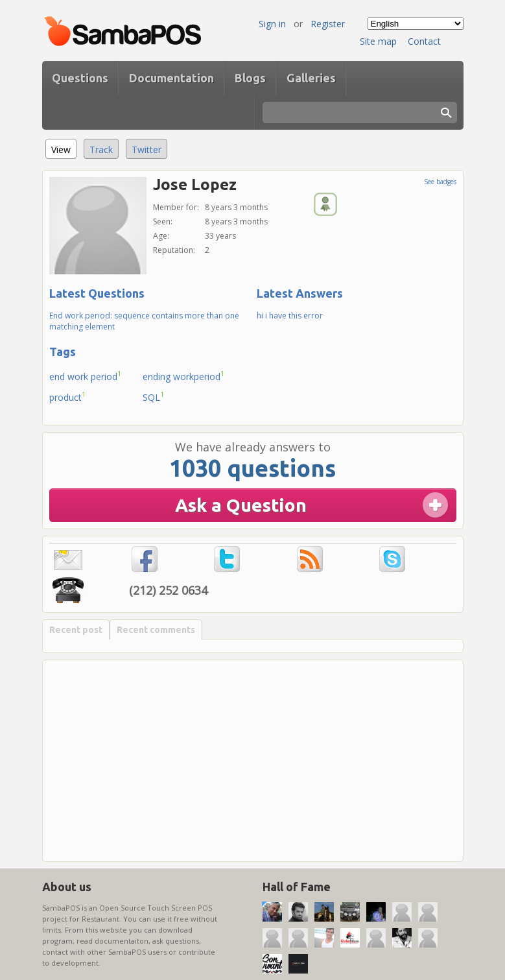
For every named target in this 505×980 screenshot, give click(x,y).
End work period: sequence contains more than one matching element (144, 321)
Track (101, 149)
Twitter (147, 149)
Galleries (311, 78)
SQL (154, 396)
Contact (424, 41)
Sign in (272, 24)
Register (328, 24)
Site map (378, 41)
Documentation (171, 78)
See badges (440, 182)
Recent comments (156, 630)
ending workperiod (184, 376)
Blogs (250, 78)
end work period (86, 376)
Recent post (76, 630)
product (68, 396)
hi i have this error (290, 316)
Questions (80, 78)
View (64, 148)
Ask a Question (241, 505)
